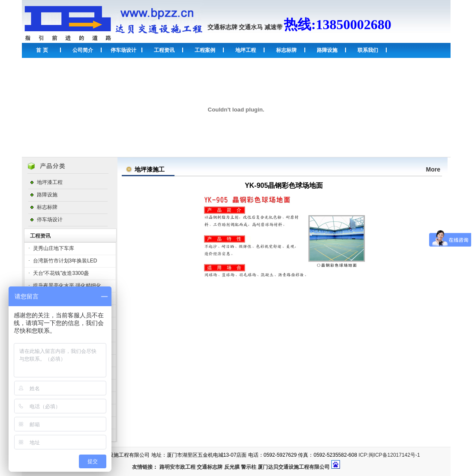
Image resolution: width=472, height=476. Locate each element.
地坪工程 (246, 50)
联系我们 (368, 50)
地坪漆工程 (50, 182)
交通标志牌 (222, 27)
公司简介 (83, 50)
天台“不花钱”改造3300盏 (61, 273)
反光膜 (232, 467)
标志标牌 (286, 50)
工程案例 (205, 50)
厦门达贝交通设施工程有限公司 (294, 467)
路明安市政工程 (177, 467)
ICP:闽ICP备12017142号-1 (389, 455)
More (433, 169)
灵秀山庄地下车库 (54, 248)
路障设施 (327, 50)
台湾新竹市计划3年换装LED (65, 261)
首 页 (42, 50)
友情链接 (142, 467)
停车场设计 (123, 50)
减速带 (274, 27)
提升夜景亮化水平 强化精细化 (67, 286)
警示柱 (249, 467)
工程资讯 (164, 50)
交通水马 (251, 27)
